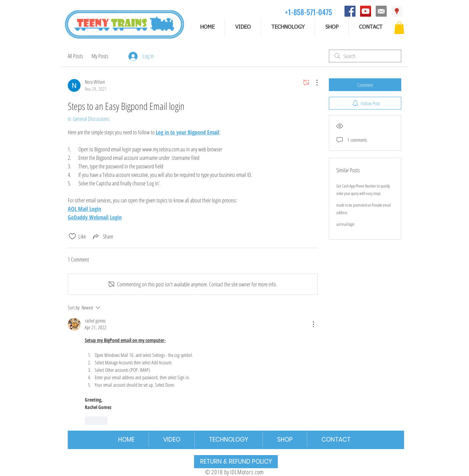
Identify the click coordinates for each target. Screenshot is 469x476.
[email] (381, 11)
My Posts (100, 56)
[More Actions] (313, 83)
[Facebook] (350, 11)
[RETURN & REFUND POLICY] (236, 462)
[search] (365, 56)
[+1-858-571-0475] (308, 12)
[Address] (397, 11)
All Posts (75, 56)
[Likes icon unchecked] (72, 236)
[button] (399, 28)
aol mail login (345, 224)
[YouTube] (366, 11)
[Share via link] (102, 236)
